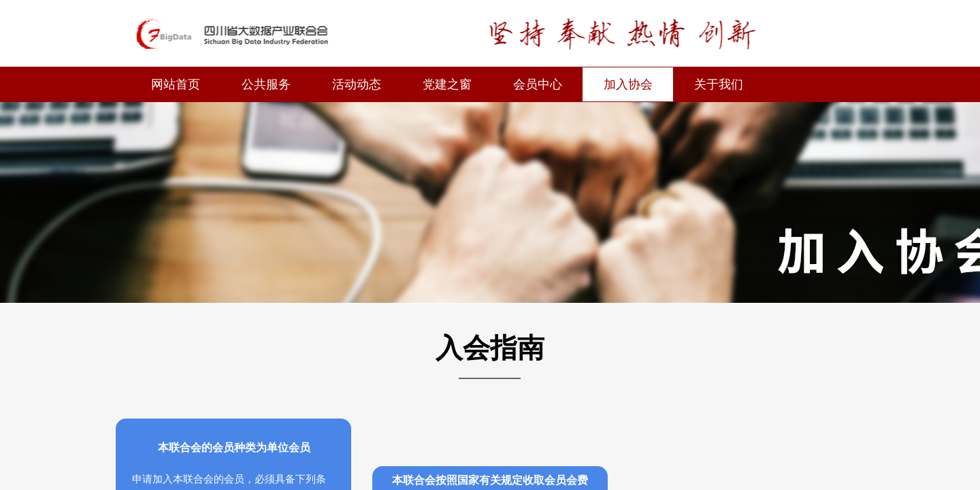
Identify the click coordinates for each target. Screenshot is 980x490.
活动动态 (357, 84)
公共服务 (266, 84)
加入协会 (628, 84)
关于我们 (719, 84)
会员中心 (538, 84)
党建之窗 (447, 84)
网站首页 (176, 84)
